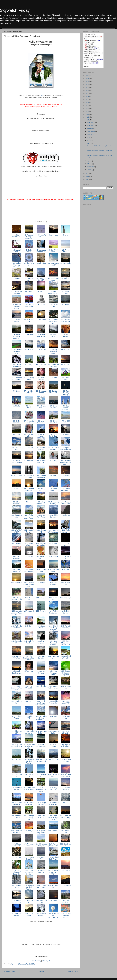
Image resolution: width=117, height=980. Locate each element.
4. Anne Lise (53, 235)
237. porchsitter (29, 901)
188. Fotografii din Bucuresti (41, 760)
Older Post (73, 972)
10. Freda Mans (66, 251)
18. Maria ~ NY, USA (41, 279)
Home (42, 972)
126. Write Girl (17, 583)
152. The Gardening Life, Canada (29, 658)
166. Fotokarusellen (16, 702)
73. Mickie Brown (41, 435)
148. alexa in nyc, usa (41, 642)
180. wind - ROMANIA (66, 732)
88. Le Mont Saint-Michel (41, 476)
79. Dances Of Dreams (53, 448)
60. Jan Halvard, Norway (66, 393)
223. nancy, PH (41, 858)
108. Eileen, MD (41, 531)
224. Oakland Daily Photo (53, 858)
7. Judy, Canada (29, 251)
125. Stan (66, 570)
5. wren (66, 235)
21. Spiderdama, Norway (17, 292)
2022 (88, 88)
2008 (88, 179)
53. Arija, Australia (41, 379)
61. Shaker (17, 406)
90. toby (66, 476)
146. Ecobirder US (17, 642)
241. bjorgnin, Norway (17, 914)
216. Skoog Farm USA (16, 845)
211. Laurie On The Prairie (17, 832)
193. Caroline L (41, 775)
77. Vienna (29, 447)
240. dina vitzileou (66, 901)
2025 (88, 79)
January (90, 170)
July (89, 137)
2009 (88, 176)
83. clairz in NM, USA (41, 461)
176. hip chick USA (17, 732)
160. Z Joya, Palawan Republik (66, 673)
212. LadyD (29, 831)
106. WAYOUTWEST (17, 531)
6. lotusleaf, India (17, 251)
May (89, 143)
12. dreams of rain (29, 264)
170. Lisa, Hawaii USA (66, 702)
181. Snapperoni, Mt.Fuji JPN (17, 745)
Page (41, 95)
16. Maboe (17, 278)
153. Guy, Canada (41, 657)
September (91, 131)
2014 (88, 111)
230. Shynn (66, 870)
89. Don (53, 476)
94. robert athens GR (53, 490)
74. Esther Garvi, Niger (53, 435)
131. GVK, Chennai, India (17, 599)
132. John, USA (29, 599)
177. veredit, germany (29, 732)
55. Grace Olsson (66, 379)
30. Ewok (66, 305)
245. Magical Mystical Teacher (66, 915)
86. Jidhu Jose (17, 476)
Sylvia (48, 961)
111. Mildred (17, 543)
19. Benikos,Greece (53, 279)
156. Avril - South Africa (17, 672)
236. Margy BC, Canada (17, 901)
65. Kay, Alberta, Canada (66, 408)
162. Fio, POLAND (29, 687)
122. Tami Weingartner (29, 571)
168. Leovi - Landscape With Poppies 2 (41, 703)
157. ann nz (29, 671)
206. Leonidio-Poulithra (17, 817)
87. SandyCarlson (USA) (29, 476)
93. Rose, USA (41, 490)
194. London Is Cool (53, 775)
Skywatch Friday (15, 10)
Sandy (39, 961)
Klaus (34, 961)
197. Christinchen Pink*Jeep (29, 788)
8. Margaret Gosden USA (41, 251)
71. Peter (17, 434)
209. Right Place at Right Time (53, 818)
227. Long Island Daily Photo (29, 872)
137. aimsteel (29, 611)
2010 (88, 173)
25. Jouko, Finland (66, 292)
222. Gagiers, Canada (29, 858)
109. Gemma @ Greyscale (53, 531)
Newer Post (9, 972)
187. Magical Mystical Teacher (29, 761)
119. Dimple (53, 556)
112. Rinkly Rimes (29, 544)
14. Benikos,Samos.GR (53, 264)
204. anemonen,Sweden (53, 804)
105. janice (66, 515)
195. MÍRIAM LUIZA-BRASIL (66, 775)
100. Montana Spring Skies (66, 503)
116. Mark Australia (17, 557)
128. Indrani (41, 583)
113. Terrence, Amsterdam (41, 544)
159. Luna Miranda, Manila (53, 673)
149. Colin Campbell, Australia (53, 643)
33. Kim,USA (41, 319)
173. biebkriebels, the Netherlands (41, 718)
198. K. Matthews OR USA (41, 789)
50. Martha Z (66, 365)
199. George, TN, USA (53, 788)
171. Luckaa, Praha (16, 717)
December (91, 123)
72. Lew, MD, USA (29, 435)
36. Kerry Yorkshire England (17, 336)
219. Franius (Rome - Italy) (53, 845)
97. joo (29, 502)
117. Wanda (29, 556)
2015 (88, 108)
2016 (88, 105)
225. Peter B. (66, 857)
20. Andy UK (66, 278)
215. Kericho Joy (66, 832)
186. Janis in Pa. (16, 760)
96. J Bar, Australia (17, 503)
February (91, 167)
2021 (88, 90)
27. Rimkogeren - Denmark (29, 305)
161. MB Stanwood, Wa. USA (17, 688)
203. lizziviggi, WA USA (41, 804)
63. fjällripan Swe (41, 407)
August (90, 134)
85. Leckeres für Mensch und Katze (66, 462)
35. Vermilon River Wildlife (66, 320)
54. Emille (53, 378)
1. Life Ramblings (17, 236)
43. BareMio (41, 350)
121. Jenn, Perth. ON (16, 571)
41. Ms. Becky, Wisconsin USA (17, 351)
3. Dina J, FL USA (41, 236)
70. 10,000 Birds (66, 422)
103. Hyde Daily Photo (41, 516)
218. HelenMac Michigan (41, 845)
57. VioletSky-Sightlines (29, 392)
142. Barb (29, 626)
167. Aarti (29, 701)
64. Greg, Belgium (53, 407)
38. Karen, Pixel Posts (41, 335)
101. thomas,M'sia (17, 516)
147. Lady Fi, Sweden (29, 642)
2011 (88, 120)
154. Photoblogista (53, 657)
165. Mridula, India (66, 687)
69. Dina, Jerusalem (53, 422)
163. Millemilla (41, 686)
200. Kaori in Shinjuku (66, 788)
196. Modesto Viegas (17, 788)
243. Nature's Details (41, 914)
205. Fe (66, 803)
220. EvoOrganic (66, 845)
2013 (88, 114)
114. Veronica (53, 543)
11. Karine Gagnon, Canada (17, 265)
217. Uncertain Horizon (29, 845)
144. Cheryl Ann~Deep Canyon (53, 628)
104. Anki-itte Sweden (53, 516)
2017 (88, 102)
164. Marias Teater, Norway (53, 687)
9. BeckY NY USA (53, 251)
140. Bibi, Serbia (66, 612)
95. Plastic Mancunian (66, 490)
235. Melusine (66, 885)
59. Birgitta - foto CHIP (53, 392)
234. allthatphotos (53, 886)
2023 (88, 85)
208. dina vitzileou (41, 817)
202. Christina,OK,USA (29, 804)
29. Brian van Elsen (53, 305)
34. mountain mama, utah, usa (53, 321)
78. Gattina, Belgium (41, 448)
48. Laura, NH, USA (41, 366)
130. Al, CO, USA (66, 584)
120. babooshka (66, 557)
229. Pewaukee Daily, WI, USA (53, 872)
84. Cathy (53, 461)
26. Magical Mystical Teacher (17, 306)
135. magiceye (66, 598)
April (89, 161)
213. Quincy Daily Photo (41, 832)
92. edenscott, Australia (29, 490)
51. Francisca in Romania (16, 379)
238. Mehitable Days (41, 901)
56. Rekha (17, 391)
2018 (88, 99)
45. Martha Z (66, 350)
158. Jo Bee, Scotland (41, 672)
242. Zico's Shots (29, 914)
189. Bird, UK (53, 759)
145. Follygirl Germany (66, 627)
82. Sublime (29, 461)
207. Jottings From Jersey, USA (29, 818)
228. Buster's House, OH (41, 871)
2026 (88, 76)
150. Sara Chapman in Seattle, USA (66, 643)
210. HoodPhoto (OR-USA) (66, 817)
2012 (88, 117)
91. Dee (17, 489)
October (90, 128)
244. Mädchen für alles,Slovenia (53, 915)
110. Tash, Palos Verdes (66, 531)
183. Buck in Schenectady (41, 745)
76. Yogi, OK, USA (17, 448)
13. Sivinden (41, 263)
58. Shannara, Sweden (41, 392)
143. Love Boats (41, 627)
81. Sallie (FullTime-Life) (16, 461)
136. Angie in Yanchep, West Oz (16, 613)
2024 (88, 82)
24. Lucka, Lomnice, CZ (53, 292)
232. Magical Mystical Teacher (29, 887)
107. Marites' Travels (29, 531)
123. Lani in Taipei (41, 571)
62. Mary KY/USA (29, 407)
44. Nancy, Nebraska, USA (53, 351)
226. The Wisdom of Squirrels (17, 872)
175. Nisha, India (66, 717)
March (90, 164)
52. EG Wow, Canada (29, 379)
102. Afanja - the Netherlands (29, 517)
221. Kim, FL (17, 857)
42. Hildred (29, 350)
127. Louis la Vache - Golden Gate (29, 585)
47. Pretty (29, 365)
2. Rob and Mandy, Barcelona (29, 237)
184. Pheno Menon (53, 745)
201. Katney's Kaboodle (17, 804)
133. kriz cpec (41, 598)
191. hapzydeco (17, 775)
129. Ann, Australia (53, 584)
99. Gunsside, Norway (53, 503)
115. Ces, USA (66, 544)
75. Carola (66, 434)
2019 (88, 96)
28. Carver (41, 305)
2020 (88, 93)
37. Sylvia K (29, 335)
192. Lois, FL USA (29, 775)
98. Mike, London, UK (41, 503)
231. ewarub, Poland (17, 886)
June (89, 140)
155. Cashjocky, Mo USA (66, 657)
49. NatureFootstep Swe (53, 366)
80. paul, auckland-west (66, 448)
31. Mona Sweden (17, 320)
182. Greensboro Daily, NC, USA (29, 746)
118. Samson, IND (41, 557)
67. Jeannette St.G (29, 422)
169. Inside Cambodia (53, 702)
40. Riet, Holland (66, 335)
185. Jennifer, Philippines (66, 745)
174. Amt (53, 716)
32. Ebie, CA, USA (29, 320)
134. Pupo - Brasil (53, 599)
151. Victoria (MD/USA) (17, 657)
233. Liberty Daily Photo (41, 886)
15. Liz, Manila (66, 263)
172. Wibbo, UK (29, 717)
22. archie (29, 291)
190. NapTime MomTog (66, 760)
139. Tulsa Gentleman (53, 612)
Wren (44, 961)
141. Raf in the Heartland (17, 627)
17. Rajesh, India (29, 279)
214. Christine (53, 831)
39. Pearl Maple (53, 335)
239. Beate (53, 900)
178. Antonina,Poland (41, 732)
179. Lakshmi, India (53, 732)
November (91, 126)
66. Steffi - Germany (17, 422)
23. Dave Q (41, 291)
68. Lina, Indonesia (41, 422)
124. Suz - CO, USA (53, 571)
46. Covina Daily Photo (17, 366)
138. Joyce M (41, 611)
